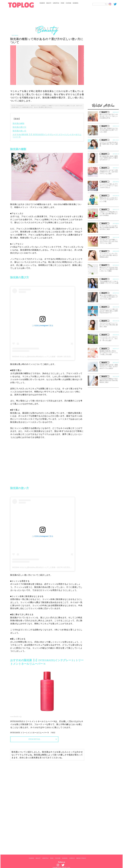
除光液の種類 (18, 123)
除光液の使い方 (19, 131)
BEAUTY (49, 3)
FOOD (62, 3)
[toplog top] (21, 5)
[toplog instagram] (111, 4)
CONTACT (72, 858)
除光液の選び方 (19, 127)
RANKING (76, 3)
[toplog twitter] (116, 4)
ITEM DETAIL (34, 739)
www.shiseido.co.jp (16, 717)
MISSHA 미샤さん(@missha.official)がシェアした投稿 (34, 357)
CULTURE (68, 3)
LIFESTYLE (56, 3)
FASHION (42, 3)
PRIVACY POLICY (81, 858)
